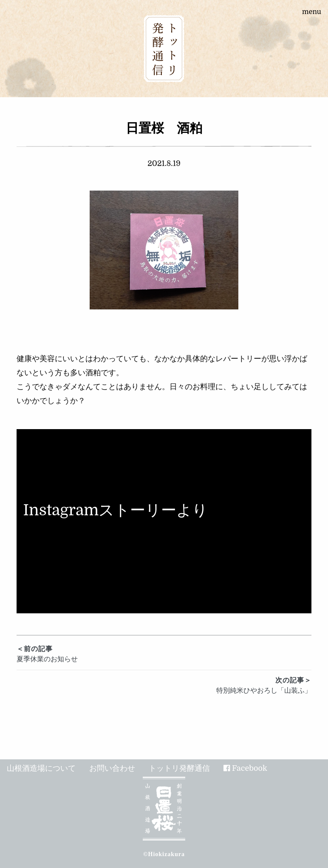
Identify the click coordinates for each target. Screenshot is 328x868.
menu (312, 12)
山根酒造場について (41, 768)
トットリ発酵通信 (179, 768)
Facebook (250, 768)
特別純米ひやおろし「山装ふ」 (164, 685)
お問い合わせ (112, 768)
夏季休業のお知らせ (164, 653)
